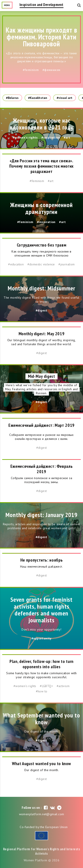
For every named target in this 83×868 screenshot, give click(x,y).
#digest (41, 310)
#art (67, 137)
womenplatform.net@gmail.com (42, 814)
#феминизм (51, 70)
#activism (63, 686)
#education (16, 264)
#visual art (65, 98)
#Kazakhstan (38, 98)
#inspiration (51, 137)
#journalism (67, 264)
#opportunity (41, 638)
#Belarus (12, 98)
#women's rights (25, 137)
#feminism (31, 70)
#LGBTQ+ (46, 686)
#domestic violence (41, 264)
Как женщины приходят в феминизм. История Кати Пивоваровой (42, 37)
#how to (42, 691)
